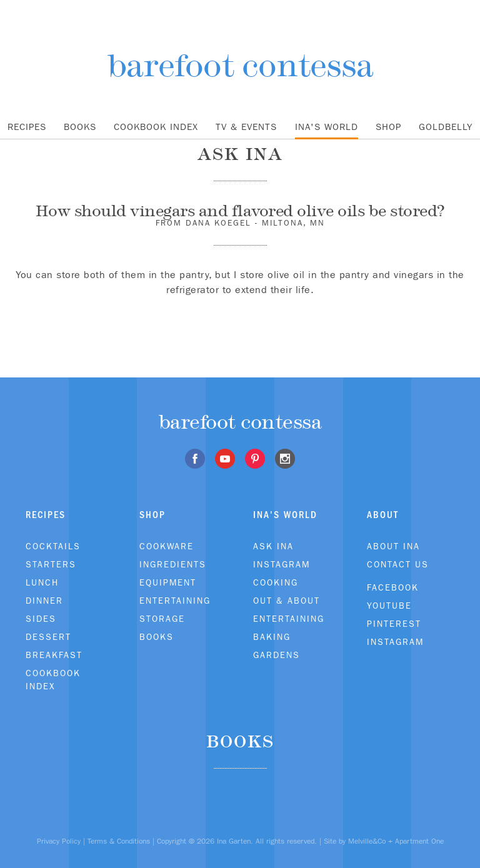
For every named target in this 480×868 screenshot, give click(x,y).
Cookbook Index (156, 127)
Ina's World (327, 127)
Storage (162, 619)
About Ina (393, 546)
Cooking (276, 582)
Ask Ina (273, 546)
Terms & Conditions (119, 841)
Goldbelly (446, 127)
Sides (41, 619)
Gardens (277, 655)
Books (80, 127)
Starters (51, 564)
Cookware (167, 546)
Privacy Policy (59, 841)
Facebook (393, 587)
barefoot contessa (240, 65)
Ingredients (173, 564)
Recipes (27, 127)
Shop (388, 127)
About (383, 515)
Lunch (42, 582)
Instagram (282, 564)
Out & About (287, 601)
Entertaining (175, 601)
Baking (272, 637)
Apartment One (419, 841)
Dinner (44, 601)
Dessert (48, 637)
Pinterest (394, 624)
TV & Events (246, 127)
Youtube (389, 606)
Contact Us (398, 564)
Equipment (168, 582)
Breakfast (54, 655)
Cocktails (53, 546)
